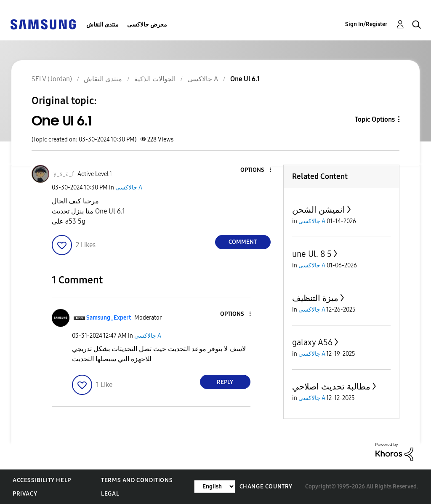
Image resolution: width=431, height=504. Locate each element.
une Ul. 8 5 (312, 254)
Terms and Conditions (137, 480)
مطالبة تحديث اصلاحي (331, 387)
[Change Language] (215, 487)
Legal (110, 494)
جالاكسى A (129, 188)
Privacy (25, 494)
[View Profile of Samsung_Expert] (109, 318)
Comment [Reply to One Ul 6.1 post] (243, 242)
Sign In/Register (366, 24)
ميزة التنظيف (315, 298)
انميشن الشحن (319, 210)
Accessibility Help (42, 480)
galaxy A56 (312, 342)
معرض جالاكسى (147, 25)
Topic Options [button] (375, 119)
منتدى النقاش (102, 25)
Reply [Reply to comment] (225, 382)
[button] (256, 170)
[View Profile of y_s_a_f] (64, 174)
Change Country (266, 487)
